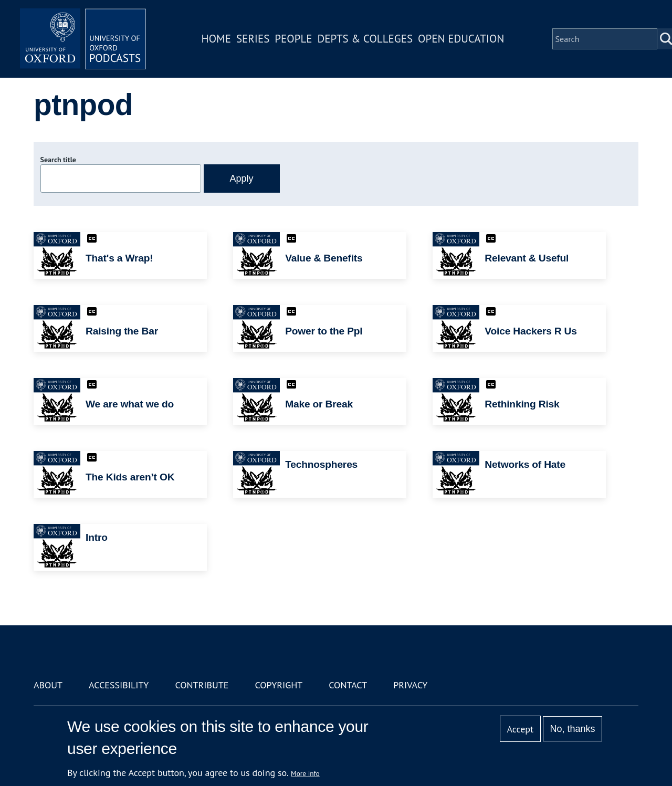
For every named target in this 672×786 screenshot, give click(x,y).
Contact (348, 685)
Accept (520, 729)
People (293, 39)
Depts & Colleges (365, 39)
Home (216, 39)
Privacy (410, 685)
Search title (58, 160)
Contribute (202, 685)
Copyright (279, 685)
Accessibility (119, 685)
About (48, 685)
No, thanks (572, 729)
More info (305, 773)
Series (253, 39)
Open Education (461, 39)
